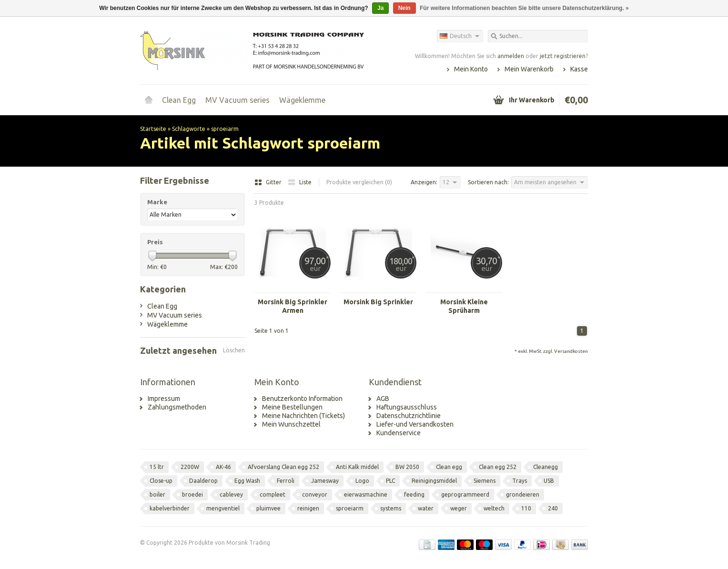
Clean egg (449, 467)
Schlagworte (189, 129)
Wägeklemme (302, 100)
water (426, 508)
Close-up (161, 481)
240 (553, 508)
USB (549, 481)
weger (459, 508)
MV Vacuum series (238, 100)
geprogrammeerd (465, 494)
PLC (390, 481)
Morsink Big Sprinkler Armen (293, 306)
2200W (190, 467)
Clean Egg (179, 100)
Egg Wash (247, 481)
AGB (383, 399)
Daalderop (203, 481)
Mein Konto (471, 69)
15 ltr (157, 467)
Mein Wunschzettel (291, 424)
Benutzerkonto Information (302, 399)
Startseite (149, 100)
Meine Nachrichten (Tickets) (303, 416)
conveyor (315, 494)
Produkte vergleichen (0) (359, 182)
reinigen (308, 508)
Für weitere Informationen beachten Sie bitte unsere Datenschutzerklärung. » (524, 8)
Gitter (269, 182)
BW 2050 (407, 467)
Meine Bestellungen (292, 407)
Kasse (579, 69)
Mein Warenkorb (529, 69)
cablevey (231, 494)
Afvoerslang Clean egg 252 (283, 467)
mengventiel (223, 508)
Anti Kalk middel (357, 467)
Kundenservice (399, 433)
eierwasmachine (366, 494)
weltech (494, 508)
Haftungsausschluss (407, 407)
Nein (404, 8)
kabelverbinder (170, 508)
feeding (414, 494)
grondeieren (523, 494)
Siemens (485, 481)
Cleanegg (546, 467)
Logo (362, 481)
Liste (300, 182)
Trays (520, 481)
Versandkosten (571, 351)
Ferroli (286, 481)
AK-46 (223, 467)
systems (391, 508)
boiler (157, 494)
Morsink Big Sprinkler (378, 302)
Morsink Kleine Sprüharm (464, 306)
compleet (273, 494)
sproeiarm (225, 129)
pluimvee (268, 508)
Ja (380, 8)
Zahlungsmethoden (177, 407)
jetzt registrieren (563, 56)
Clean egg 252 (498, 467)
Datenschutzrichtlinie (409, 416)
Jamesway (325, 481)
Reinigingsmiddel (434, 481)
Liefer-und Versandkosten (415, 424)
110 (526, 508)
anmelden (511, 56)
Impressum (164, 399)
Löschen (234, 350)
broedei (192, 494)
